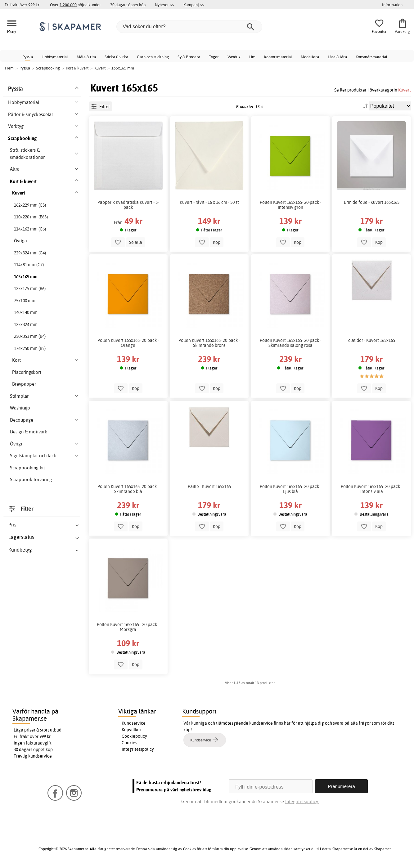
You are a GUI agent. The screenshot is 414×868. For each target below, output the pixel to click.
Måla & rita (86, 57)
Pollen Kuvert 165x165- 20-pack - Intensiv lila (371, 489)
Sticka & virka (116, 57)
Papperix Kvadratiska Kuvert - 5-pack (128, 205)
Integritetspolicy (138, 749)
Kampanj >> (194, 5)
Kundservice (134, 723)
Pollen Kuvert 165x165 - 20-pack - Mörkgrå (128, 627)
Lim (252, 57)
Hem (9, 68)
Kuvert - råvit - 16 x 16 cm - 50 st (209, 202)
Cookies (129, 743)
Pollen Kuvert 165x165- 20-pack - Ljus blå (290, 489)
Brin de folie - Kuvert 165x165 (372, 202)
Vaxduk (234, 57)
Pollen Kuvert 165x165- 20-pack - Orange (128, 343)
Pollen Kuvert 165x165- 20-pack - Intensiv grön (290, 205)
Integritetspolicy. (302, 801)
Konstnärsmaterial (371, 57)
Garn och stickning (153, 57)
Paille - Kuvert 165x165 (209, 486)
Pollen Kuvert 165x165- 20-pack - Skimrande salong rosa (290, 343)
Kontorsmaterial (278, 57)
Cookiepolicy (134, 736)
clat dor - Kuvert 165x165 (372, 340)
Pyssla (28, 57)
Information (392, 5)
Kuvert (405, 90)
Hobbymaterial (55, 57)
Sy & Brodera (189, 57)
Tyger (214, 57)
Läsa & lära (337, 57)
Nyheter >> (164, 5)
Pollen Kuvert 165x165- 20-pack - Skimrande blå (128, 489)
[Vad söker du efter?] (189, 27)
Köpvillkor (131, 730)
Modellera (310, 57)
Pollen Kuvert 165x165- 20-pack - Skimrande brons (209, 343)
